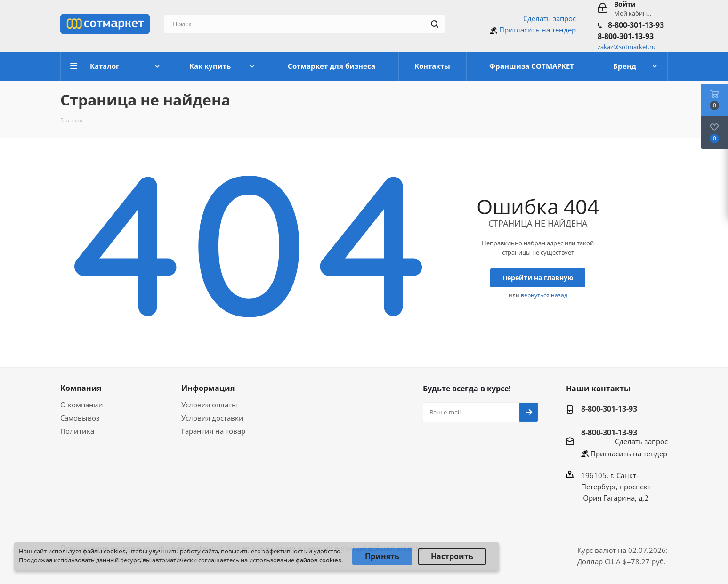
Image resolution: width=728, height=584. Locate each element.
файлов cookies (319, 560)
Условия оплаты (209, 405)
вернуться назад (544, 295)
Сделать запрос (550, 18)
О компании (82, 405)
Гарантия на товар (213, 431)
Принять (382, 556)
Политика (77, 431)
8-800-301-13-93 (636, 25)
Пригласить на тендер (538, 30)
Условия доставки (212, 418)
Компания (81, 388)
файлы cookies (104, 551)
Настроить (452, 556)
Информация (208, 388)
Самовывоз (80, 418)
